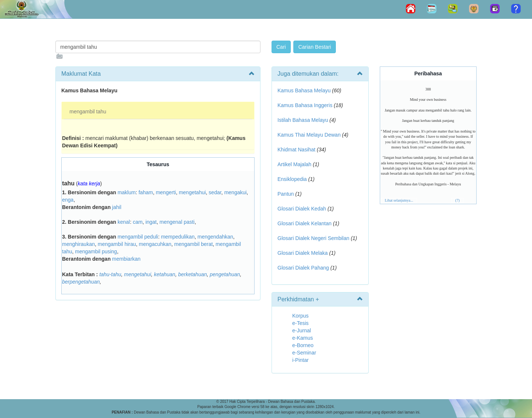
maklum (127, 192)
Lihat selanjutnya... (399, 200)
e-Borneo (303, 345)
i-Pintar (300, 360)
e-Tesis (300, 323)
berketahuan (192, 274)
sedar (215, 192)
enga (68, 200)
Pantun (286, 194)
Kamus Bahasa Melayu (305, 90)
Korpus (300, 316)
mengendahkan (216, 237)
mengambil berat (194, 244)
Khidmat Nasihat (296, 150)
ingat (151, 222)
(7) (457, 200)
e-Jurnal (302, 330)
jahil (117, 207)
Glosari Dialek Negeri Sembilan (313, 238)
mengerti (166, 192)
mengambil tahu (88, 112)
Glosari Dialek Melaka (303, 253)
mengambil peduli (138, 237)
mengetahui (192, 192)
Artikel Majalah (294, 164)
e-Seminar (304, 353)
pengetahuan (225, 274)
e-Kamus (303, 338)
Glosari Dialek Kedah (302, 209)
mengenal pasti (177, 222)
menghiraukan (79, 244)
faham (146, 192)
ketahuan (165, 274)
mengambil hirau (117, 244)
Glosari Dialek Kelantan (304, 223)
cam (137, 222)
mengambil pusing (96, 251)
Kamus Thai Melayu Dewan (309, 135)
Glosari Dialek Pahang (303, 268)
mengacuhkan (155, 244)
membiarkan (126, 259)
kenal (124, 222)
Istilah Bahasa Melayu (303, 120)
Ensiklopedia (292, 179)
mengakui (236, 192)
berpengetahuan (81, 282)
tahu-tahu (110, 274)
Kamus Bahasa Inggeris (305, 105)
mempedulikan (178, 237)
